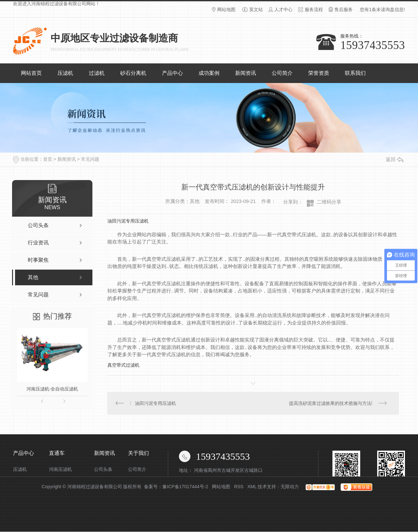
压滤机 (65, 73)
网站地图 (226, 9)
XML (252, 487)
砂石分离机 (133, 73)
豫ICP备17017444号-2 (185, 487)
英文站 (256, 9)
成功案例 (209, 73)
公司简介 (282, 73)
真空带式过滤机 (123, 365)
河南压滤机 (60, 470)
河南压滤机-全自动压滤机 (52, 389)
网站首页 (31, 73)
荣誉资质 (319, 73)
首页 (48, 159)
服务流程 (314, 9)
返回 (394, 159)
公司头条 (103, 470)
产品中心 (172, 73)
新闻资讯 (246, 73)
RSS (239, 487)
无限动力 (290, 487)
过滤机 (97, 73)
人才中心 (283, 9)
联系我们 (355, 73)
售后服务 (344, 9)
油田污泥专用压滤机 (128, 221)
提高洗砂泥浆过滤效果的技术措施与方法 (330, 403)
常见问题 (90, 159)
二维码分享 (329, 202)
